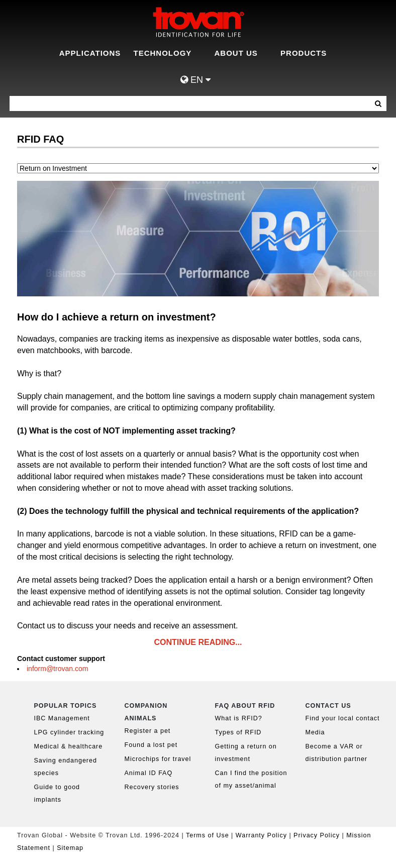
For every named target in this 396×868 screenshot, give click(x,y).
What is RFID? (239, 718)
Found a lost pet (151, 745)
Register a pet (148, 731)
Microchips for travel (158, 759)
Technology (163, 53)
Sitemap (70, 848)
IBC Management (62, 718)
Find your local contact (343, 718)
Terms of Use (208, 835)
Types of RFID (238, 732)
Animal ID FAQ (149, 773)
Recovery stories (152, 787)
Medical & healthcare (69, 746)
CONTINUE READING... (198, 642)
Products (304, 53)
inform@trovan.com (57, 669)
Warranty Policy (261, 835)
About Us (236, 53)
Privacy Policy (318, 835)
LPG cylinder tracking (69, 732)
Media (315, 732)
